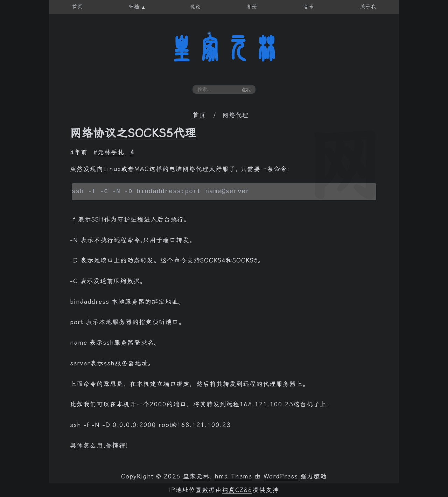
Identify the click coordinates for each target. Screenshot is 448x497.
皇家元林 (224, 49)
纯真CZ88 (237, 490)
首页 (199, 115)
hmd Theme (233, 476)
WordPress (281, 476)
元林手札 (111, 152)
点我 (246, 90)
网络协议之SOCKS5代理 (133, 133)
